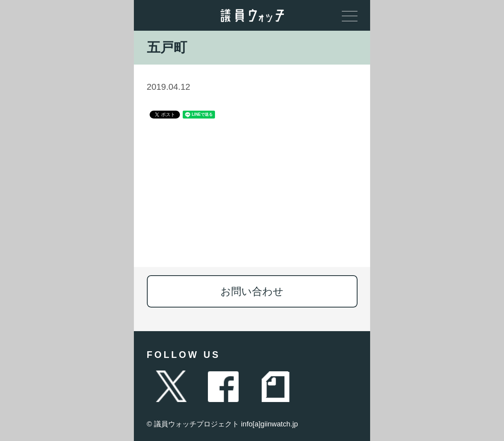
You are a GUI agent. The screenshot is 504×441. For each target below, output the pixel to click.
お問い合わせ (252, 291)
